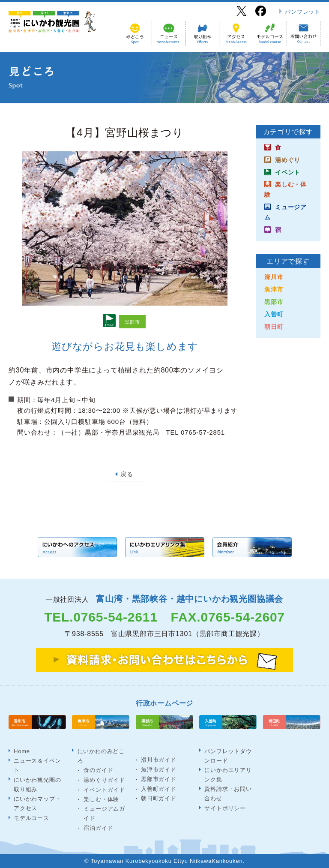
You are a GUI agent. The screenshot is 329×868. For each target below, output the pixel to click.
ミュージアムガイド (104, 813)
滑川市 (274, 277)
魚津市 (274, 289)
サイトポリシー (225, 808)
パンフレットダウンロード (228, 755)
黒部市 (274, 302)
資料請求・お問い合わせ (228, 794)
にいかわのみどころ (101, 755)
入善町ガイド (159, 789)
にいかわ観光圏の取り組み (37, 784)
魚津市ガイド (159, 769)
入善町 (274, 314)
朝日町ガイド (159, 798)
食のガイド (98, 770)
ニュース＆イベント (37, 765)
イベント (288, 172)
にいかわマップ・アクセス (37, 803)
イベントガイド (104, 789)
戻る (127, 474)
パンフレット (303, 12)
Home (22, 751)
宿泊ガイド (98, 828)
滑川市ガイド (159, 760)
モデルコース (31, 818)
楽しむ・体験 (101, 799)
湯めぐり (288, 160)
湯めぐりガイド (104, 780)
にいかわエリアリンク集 (228, 774)
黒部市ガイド (159, 779)
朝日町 (274, 327)
